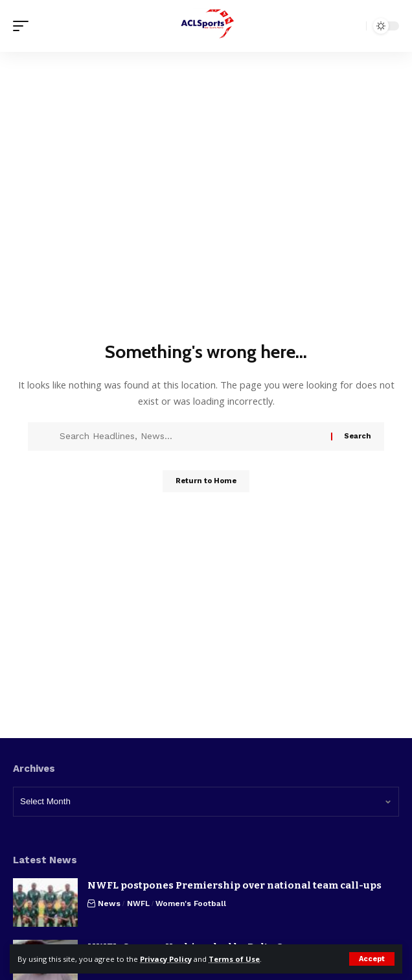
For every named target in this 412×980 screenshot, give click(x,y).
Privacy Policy (166, 959)
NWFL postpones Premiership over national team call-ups (235, 885)
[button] (372, 959)
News (109, 903)
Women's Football (191, 903)
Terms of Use (234, 959)
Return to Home (206, 481)
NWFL (138, 903)
